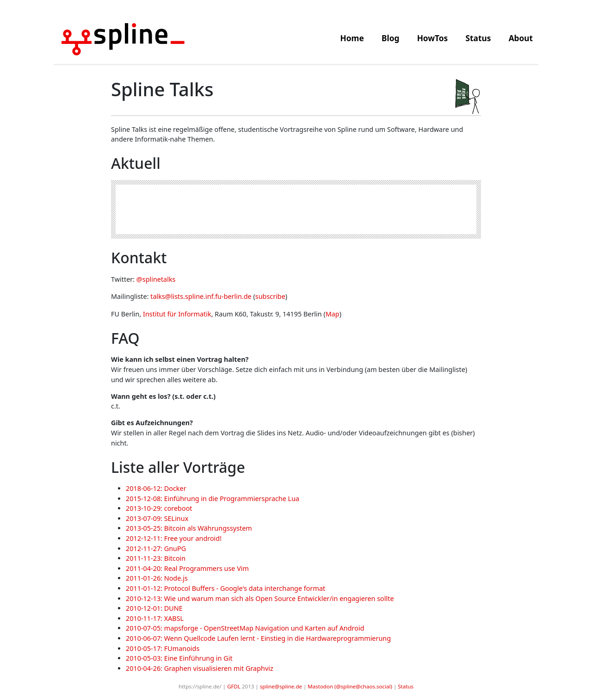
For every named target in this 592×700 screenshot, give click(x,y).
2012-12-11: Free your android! (174, 538)
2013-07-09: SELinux (157, 518)
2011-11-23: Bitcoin (156, 558)
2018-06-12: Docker (156, 488)
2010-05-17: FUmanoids (163, 648)
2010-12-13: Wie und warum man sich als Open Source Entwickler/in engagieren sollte (260, 598)
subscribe (270, 296)
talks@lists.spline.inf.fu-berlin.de (201, 296)
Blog (390, 38)
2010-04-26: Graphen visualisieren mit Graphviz (200, 668)
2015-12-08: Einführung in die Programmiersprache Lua (213, 499)
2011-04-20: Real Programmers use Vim (187, 568)
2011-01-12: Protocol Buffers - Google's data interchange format (225, 588)
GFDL (234, 686)
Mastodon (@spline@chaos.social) (350, 686)
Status (478, 38)
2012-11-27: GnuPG (156, 548)
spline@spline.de (281, 686)
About (521, 38)
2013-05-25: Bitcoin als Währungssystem (189, 528)
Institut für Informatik (177, 314)
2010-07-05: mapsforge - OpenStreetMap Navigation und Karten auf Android (245, 628)
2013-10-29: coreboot (159, 508)
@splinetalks (156, 279)
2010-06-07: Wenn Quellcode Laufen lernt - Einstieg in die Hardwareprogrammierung (258, 638)
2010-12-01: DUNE (154, 608)
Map (333, 314)
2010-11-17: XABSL (155, 618)
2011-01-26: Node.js (157, 578)
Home (352, 38)
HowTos (433, 38)
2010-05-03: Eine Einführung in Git (179, 658)
